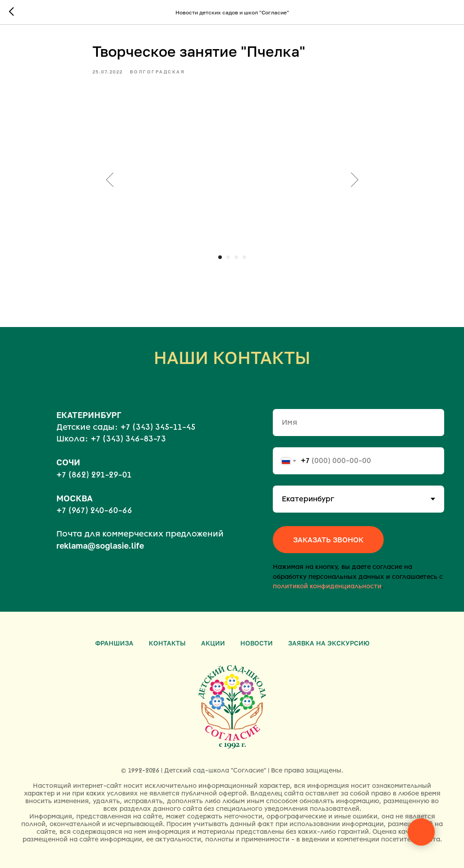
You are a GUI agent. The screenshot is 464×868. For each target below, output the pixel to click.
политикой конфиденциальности (327, 586)
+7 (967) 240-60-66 (94, 510)
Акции (213, 643)
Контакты (167, 643)
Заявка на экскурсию (329, 643)
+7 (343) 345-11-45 (158, 427)
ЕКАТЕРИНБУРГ (89, 415)
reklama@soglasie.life (100, 545)
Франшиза (114, 643)
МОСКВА (74, 498)
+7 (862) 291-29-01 (94, 475)
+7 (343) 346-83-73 (128, 439)
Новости (257, 643)
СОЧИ (68, 462)
